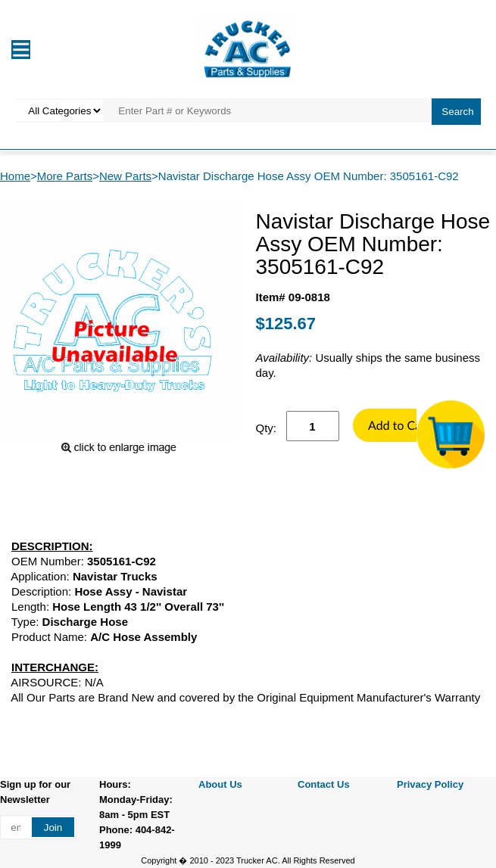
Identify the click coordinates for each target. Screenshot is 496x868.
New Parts (125, 176)
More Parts (65, 176)
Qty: (267, 428)
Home (15, 176)
